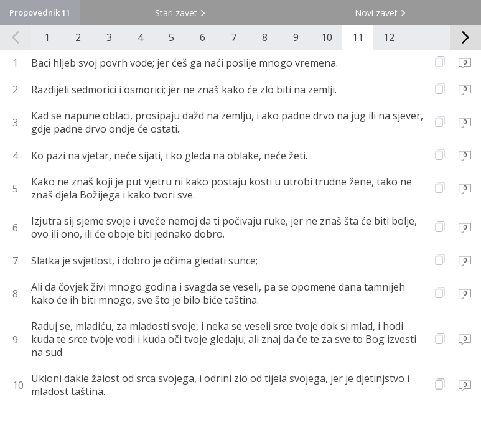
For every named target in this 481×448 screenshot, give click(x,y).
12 (389, 37)
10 (327, 37)
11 (358, 37)
